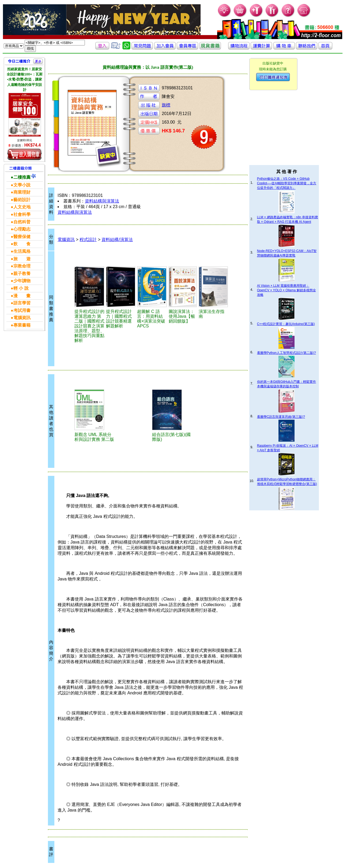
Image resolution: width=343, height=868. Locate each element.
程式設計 (88, 240)
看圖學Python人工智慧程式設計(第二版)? (287, 353)
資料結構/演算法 (117, 240)
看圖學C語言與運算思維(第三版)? (281, 417)
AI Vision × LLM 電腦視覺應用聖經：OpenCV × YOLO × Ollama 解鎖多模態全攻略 (287, 290)
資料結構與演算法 (102, 201)
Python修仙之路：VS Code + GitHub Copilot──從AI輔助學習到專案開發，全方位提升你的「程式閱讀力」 (287, 183)
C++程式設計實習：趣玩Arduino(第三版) (286, 324)
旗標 (166, 105)
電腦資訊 (66, 240)
